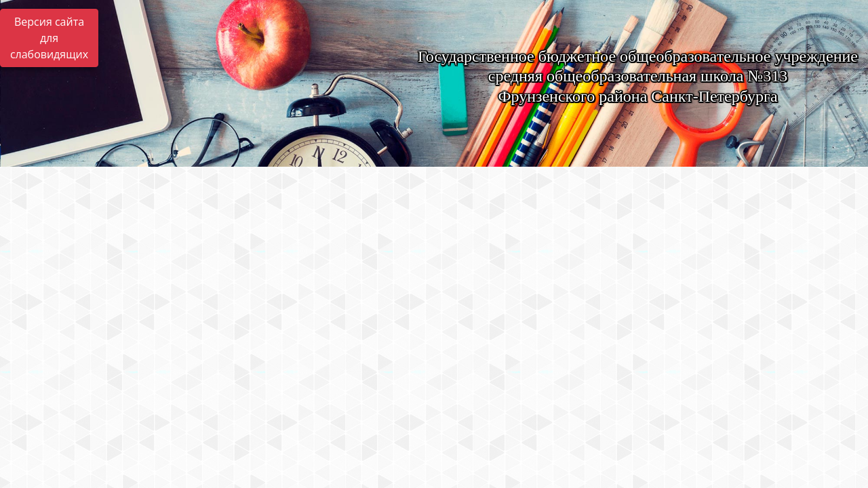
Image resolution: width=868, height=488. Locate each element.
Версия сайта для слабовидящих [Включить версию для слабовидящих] (49, 38)
